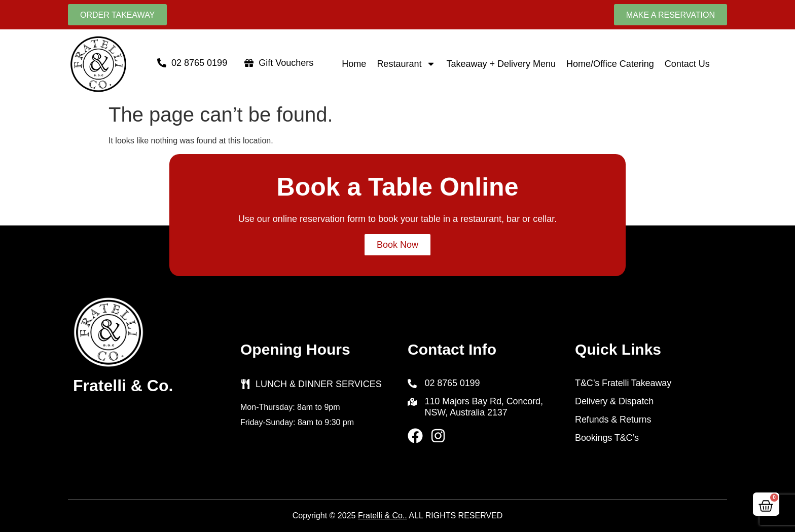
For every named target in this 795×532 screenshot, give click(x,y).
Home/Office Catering (610, 64)
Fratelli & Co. (123, 386)
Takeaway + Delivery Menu (501, 64)
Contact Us (687, 64)
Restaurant (406, 64)
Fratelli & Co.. (383, 516)
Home (354, 64)
